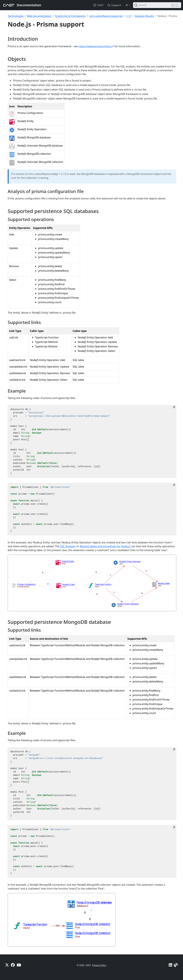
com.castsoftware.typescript (106, 16)
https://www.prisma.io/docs (96, 46)
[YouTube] (19, 965)
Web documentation (39, 16)
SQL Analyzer (68, 546)
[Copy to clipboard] (174, 407)
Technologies (16, 16)
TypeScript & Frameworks (70, 16)
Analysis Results (144, 16)
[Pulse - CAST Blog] (176, 965)
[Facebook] (13, 965)
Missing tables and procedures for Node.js (105, 546)
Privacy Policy (99, 965)
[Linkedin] (170, 965)
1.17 (129, 16)
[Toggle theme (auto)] (128, 5)
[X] (7, 965)
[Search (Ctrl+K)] (157, 5)
